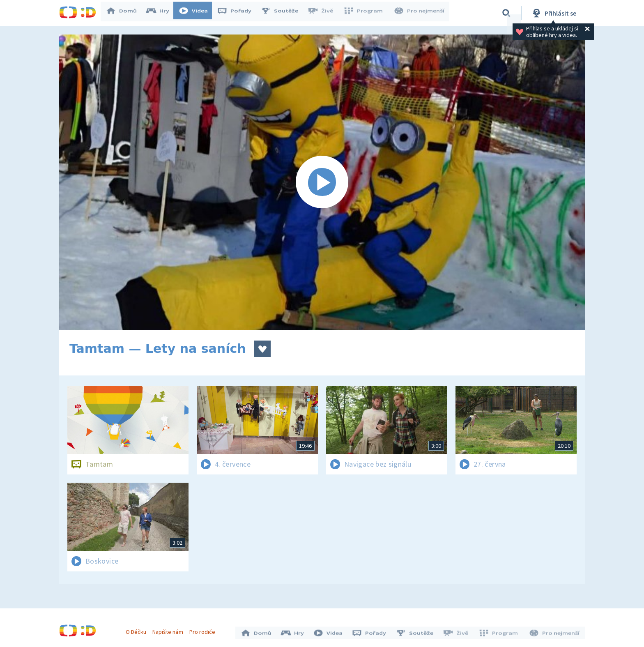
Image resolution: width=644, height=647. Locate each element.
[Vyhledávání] (506, 13)
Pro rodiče (204, 630)
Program (366, 13)
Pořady (238, 13)
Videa (197, 13)
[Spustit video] (322, 182)
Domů (125, 13)
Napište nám (170, 630)
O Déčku (138, 630)
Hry (162, 13)
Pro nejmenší (420, 13)
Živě (324, 13)
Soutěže (283, 13)
